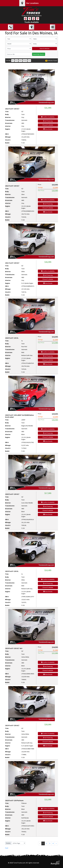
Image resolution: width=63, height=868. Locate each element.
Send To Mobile (48, 125)
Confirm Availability (48, 117)
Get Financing (48, 121)
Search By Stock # (39, 54)
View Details (48, 129)
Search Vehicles (45, 48)
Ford (7, 848)
